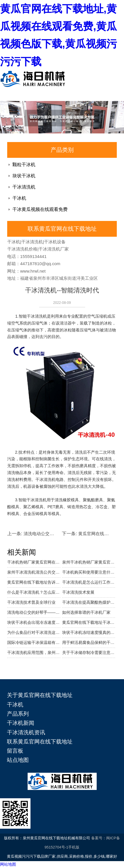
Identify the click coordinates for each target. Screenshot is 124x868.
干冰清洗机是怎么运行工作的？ (89, 582)
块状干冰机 (24, 176)
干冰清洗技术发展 (78, 592)
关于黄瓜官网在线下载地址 (40, 695)
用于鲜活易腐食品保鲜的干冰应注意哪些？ (89, 642)
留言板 (15, 751)
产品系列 (18, 714)
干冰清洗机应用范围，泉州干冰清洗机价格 (34, 653)
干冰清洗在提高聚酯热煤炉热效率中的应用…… (89, 602)
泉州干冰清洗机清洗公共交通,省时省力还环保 (34, 572)
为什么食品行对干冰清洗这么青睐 (34, 632)
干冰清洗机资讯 (26, 732)
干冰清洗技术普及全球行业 (31, 602)
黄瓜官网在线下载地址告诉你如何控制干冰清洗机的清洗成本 (34, 582)
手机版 (74, 847)
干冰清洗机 (24, 187)
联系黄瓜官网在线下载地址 (40, 742)
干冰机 (19, 198)
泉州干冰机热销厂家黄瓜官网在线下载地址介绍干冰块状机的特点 (89, 562)
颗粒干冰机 (24, 165)
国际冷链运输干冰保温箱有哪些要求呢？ (34, 642)
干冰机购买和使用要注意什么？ (89, 572)
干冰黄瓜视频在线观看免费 (40, 209)
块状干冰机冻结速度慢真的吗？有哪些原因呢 (89, 632)
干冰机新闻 (21, 723)
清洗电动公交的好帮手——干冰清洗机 (34, 612)
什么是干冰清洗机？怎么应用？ (34, 592)
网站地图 (8, 864)
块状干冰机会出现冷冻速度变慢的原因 (34, 622)
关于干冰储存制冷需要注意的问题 (89, 653)
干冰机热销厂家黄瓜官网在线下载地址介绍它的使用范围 (34, 562)
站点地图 (18, 760)
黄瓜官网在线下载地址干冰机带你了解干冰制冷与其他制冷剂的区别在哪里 (89, 622)
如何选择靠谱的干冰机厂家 (86, 612)
